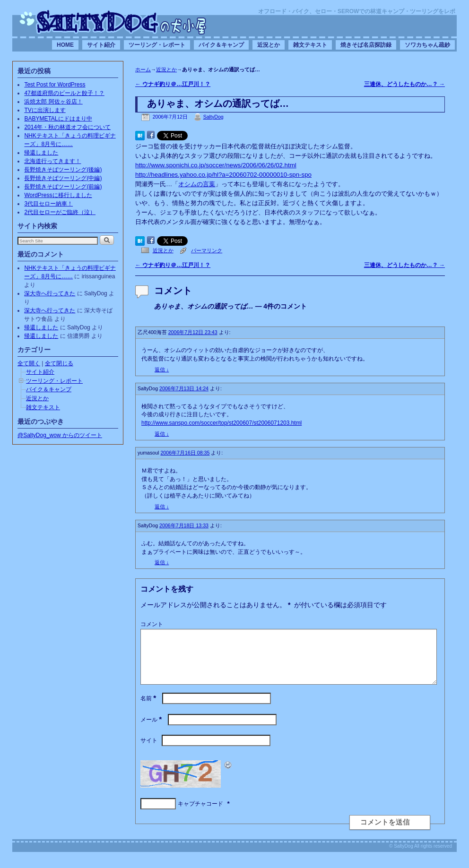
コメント (152, 624)
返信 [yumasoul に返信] (162, 507)
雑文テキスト (310, 45)
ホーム (143, 69)
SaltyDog (213, 117)
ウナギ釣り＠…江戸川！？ (173, 84)
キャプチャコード (200, 815)
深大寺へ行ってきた (50, 293)
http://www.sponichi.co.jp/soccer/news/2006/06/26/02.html (216, 165)
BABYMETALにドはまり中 (58, 119)
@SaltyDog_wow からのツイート (60, 435)
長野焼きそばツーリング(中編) (63, 178)
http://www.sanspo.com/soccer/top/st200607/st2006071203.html (221, 423)
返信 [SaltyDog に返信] (162, 434)
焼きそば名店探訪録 (366, 45)
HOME (65, 45)
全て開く (29, 363)
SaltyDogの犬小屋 (113, 22)
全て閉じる (59, 363)
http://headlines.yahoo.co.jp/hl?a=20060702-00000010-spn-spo (223, 175)
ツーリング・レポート (157, 45)
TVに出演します (45, 110)
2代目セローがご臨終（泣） (60, 212)
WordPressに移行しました (58, 195)
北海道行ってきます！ (52, 161)
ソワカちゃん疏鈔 (427, 45)
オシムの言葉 (197, 184)
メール (152, 731)
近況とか (269, 45)
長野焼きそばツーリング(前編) (63, 187)
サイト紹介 (101, 45)
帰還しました (41, 153)
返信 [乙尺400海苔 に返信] (162, 370)
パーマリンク (207, 250)
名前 (149, 710)
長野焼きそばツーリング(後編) (63, 170)
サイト (149, 752)
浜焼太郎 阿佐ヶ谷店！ (53, 102)
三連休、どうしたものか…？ (404, 84)
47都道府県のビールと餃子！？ (64, 93)
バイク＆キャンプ (221, 45)
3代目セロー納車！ (48, 204)
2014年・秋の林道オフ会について (67, 127)
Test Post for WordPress (55, 85)
